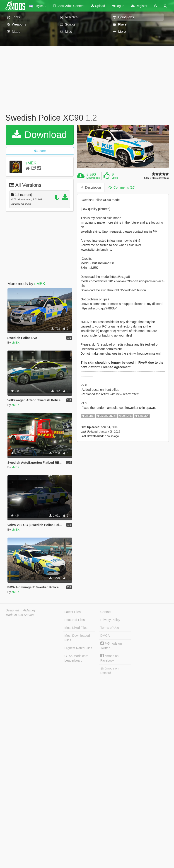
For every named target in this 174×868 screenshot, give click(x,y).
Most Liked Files (76, 628)
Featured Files (75, 620)
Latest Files (73, 612)
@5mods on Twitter (111, 646)
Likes (115, 178)
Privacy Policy (110, 620)
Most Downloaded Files (77, 638)
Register (139, 6)
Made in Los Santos (20, 615)
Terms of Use (110, 628)
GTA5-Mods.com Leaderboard (76, 658)
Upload (98, 6)
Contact (106, 612)
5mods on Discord (109, 671)
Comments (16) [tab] (122, 187)
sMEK (31, 163)
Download (40, 135)
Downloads (93, 178)
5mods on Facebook (109, 658)
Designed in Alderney (21, 610)
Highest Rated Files (78, 648)
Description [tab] (91, 187)
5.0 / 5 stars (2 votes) (156, 178)
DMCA (105, 636)
